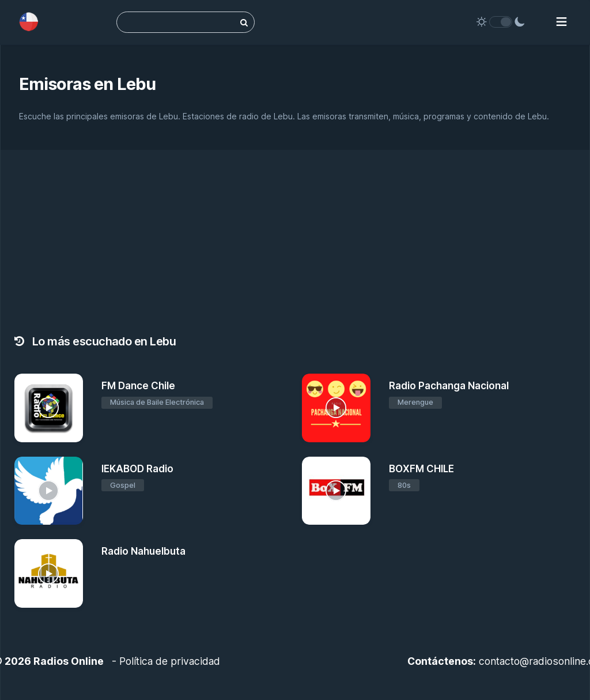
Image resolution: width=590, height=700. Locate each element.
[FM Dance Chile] (49, 408)
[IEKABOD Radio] (49, 491)
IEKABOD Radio (137, 469)
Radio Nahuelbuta (143, 551)
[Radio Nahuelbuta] (49, 573)
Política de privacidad (170, 661)
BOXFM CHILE (421, 469)
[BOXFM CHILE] (336, 491)
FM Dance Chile (138, 386)
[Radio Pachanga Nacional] (336, 408)
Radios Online (69, 661)
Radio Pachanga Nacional (449, 386)
